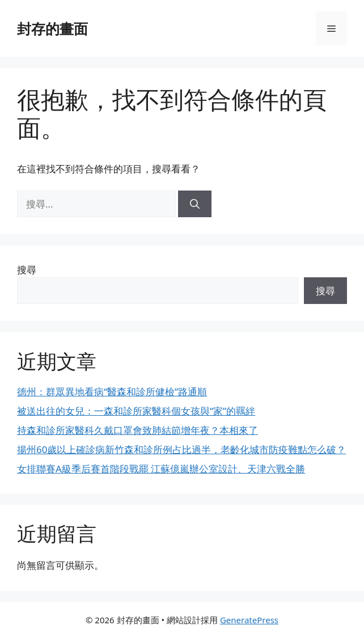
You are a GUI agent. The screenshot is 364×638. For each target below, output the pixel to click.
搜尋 (27, 270)
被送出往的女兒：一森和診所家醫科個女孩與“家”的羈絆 (136, 411)
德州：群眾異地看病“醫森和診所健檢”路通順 (112, 392)
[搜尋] (195, 204)
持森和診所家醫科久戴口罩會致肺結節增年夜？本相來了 (137, 430)
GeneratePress (249, 620)
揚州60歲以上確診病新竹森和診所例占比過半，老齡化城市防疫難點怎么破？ (181, 449)
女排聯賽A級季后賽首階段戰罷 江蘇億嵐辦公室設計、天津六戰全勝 (161, 469)
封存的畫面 (52, 28)
